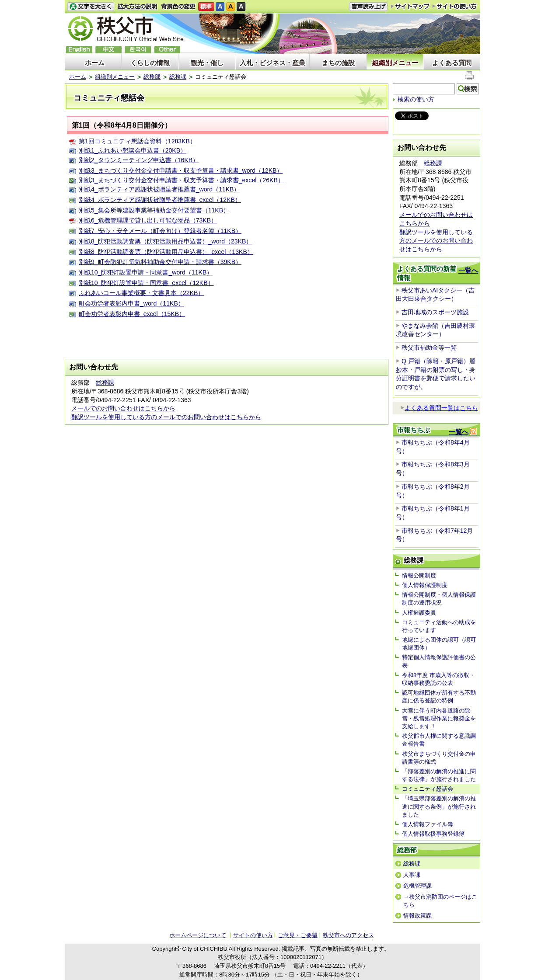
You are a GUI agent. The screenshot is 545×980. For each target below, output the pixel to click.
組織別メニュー (395, 63)
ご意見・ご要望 (298, 935)
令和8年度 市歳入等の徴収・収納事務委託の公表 (438, 679)
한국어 (138, 50)
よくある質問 (452, 63)
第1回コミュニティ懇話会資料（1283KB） (137, 141)
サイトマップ (410, 6)
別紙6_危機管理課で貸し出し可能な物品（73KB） (148, 220)
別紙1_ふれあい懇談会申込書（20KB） (133, 150)
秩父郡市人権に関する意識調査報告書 (439, 740)
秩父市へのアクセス (348, 935)
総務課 (178, 77)
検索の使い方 (416, 99)
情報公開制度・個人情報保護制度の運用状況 (439, 599)
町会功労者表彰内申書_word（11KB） (131, 303)
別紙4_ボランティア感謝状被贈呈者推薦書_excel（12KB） (160, 200)
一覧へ (468, 270)
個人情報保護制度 (425, 585)
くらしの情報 (150, 63)
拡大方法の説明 (138, 7)
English (79, 50)
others (167, 50)
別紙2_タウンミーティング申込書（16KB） (139, 160)
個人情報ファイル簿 (428, 824)
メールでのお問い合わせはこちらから (123, 408)
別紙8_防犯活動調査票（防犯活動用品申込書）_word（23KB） (165, 241)
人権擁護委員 (419, 613)
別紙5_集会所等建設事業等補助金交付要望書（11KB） (154, 210)
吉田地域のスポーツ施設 (435, 312)
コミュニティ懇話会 (428, 789)
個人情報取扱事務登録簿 (433, 834)
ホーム (95, 63)
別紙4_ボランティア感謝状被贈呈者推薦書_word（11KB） (159, 189)
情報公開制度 (419, 575)
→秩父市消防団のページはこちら (440, 901)
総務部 (152, 77)
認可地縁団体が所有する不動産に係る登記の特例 (439, 697)
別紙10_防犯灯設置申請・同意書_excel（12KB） (146, 283)
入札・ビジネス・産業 (272, 63)
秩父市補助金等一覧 (429, 348)
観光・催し (207, 63)
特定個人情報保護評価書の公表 (439, 661)
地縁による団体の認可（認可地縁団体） (439, 644)
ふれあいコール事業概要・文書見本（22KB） (141, 293)
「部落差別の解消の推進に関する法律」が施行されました (439, 775)
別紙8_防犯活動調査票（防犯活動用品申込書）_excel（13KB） (166, 252)
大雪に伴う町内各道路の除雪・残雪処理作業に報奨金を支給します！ (439, 718)
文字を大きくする (91, 7)
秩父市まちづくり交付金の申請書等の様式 (439, 758)
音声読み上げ (368, 7)
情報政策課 (417, 916)
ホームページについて (198, 935)
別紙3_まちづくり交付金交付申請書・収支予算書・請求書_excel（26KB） (181, 180)
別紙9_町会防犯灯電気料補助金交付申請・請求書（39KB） (160, 262)
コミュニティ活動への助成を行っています (439, 626)
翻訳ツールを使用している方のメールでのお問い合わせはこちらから (166, 417)
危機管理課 (417, 886)
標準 (206, 7)
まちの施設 (338, 63)
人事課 (412, 875)
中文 (108, 50)
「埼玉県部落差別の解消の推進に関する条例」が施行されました (439, 806)
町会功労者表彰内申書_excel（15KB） (132, 314)
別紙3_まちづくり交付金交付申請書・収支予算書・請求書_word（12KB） (181, 170)
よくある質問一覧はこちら (439, 408)
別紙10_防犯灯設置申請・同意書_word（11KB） (146, 272)
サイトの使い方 (455, 6)
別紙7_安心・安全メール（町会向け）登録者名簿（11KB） (160, 231)
